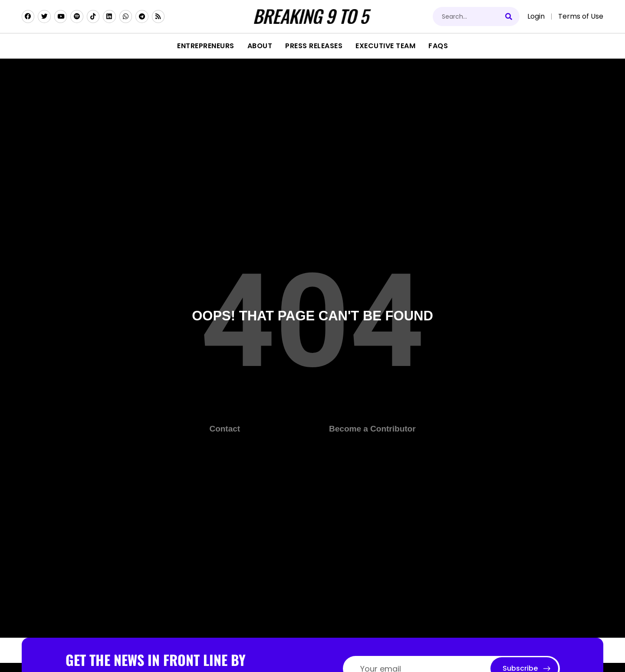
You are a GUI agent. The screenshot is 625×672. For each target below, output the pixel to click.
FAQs (438, 46)
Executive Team (385, 46)
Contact (225, 429)
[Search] (510, 16)
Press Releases (314, 46)
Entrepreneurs (206, 46)
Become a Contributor (372, 429)
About (260, 46)
